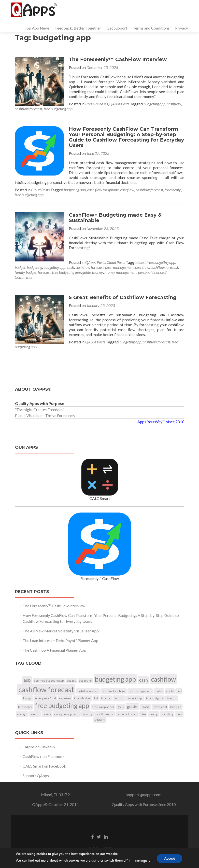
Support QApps (36, 776)
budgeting (34, 267)
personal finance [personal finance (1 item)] (127, 714)
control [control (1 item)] (159, 691)
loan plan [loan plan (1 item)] (176, 707)
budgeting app (154, 104)
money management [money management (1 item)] (67, 714)
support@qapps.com (144, 795)
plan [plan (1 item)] (143, 714)
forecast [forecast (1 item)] (172, 698)
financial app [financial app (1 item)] (135, 698)
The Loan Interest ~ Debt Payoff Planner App (60, 640)
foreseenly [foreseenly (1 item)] (25, 707)
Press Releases (97, 104)
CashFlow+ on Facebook (44, 756)
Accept (170, 859)
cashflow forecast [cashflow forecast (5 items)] (46, 689)
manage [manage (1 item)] (22, 714)
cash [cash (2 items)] (143, 680)
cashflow (174, 104)
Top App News (37, 28)
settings (141, 861)
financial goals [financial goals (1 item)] (155, 698)
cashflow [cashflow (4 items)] (163, 679)
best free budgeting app (157, 262)
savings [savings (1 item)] (154, 714)
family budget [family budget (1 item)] (83, 698)
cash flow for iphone (103, 190)
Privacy (182, 28)
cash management (119, 267)
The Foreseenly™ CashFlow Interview (118, 59)
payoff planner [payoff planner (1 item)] (105, 714)
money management (121, 272)
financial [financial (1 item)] (119, 698)
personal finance (151, 272)
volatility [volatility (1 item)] (100, 720)
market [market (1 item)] (35, 714)
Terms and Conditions (151, 28)
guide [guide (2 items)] (132, 706)
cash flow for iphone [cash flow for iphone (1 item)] (114, 691)
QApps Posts (119, 104)
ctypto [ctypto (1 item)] (170, 691)
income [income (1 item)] (145, 707)
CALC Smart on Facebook (44, 766)
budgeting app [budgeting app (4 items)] (115, 679)
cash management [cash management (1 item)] (140, 691)
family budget (26, 272)
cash (70, 267)
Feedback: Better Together (78, 28)
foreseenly (173, 190)
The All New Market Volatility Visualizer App (61, 631)
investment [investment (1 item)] (160, 707)
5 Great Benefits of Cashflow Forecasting (123, 297)
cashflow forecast (28, 109)
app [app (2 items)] (27, 680)
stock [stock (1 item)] (179, 714)
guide (86, 272)
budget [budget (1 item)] (71, 681)
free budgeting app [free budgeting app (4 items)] (62, 706)
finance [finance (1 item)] (106, 698)
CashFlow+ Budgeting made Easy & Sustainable (115, 218)
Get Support (117, 28)
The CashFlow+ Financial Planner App (54, 650)
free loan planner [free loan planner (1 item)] (103, 707)
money (98, 272)
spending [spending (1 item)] (167, 714)
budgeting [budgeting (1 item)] (85, 681)
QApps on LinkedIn (39, 747)
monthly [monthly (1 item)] (87, 714)
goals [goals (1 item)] (121, 707)
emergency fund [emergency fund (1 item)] (45, 698)
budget (20, 267)
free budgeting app (58, 109)
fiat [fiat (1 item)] (96, 698)
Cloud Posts (40, 190)
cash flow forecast (90, 267)
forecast (44, 272)
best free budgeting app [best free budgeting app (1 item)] (49, 681)
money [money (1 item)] (47, 714)
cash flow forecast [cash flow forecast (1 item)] (88, 691)
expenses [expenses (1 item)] (65, 698)
